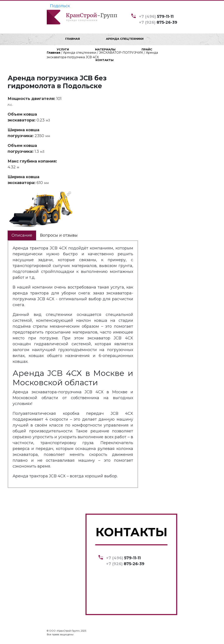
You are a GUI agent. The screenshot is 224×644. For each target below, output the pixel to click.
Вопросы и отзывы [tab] (59, 235)
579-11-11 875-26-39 (158, 19)
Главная (53, 53)
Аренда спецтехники (80, 53)
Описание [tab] (22, 235)
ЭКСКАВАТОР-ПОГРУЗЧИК (121, 53)
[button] (69, 194)
